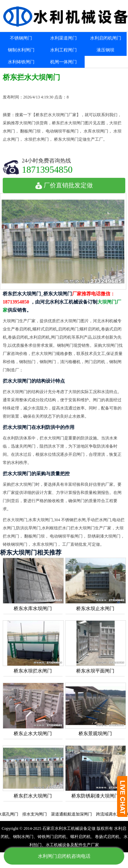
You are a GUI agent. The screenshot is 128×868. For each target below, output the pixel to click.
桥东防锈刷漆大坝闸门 (95, 796)
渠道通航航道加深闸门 (75, 814)
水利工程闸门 (63, 50)
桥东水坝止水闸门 (95, 609)
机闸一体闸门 (63, 62)
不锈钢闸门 (21, 38)
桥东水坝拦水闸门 (33, 671)
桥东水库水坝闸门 (33, 609)
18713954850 (47, 169)
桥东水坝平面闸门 (95, 671)
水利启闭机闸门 (106, 38)
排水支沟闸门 (38, 814)
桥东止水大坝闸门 (33, 734)
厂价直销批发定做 (64, 185)
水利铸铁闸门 (21, 62)
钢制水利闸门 (21, 50)
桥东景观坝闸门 (95, 734)
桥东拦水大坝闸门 (33, 796)
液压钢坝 (105, 50)
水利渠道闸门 (63, 38)
